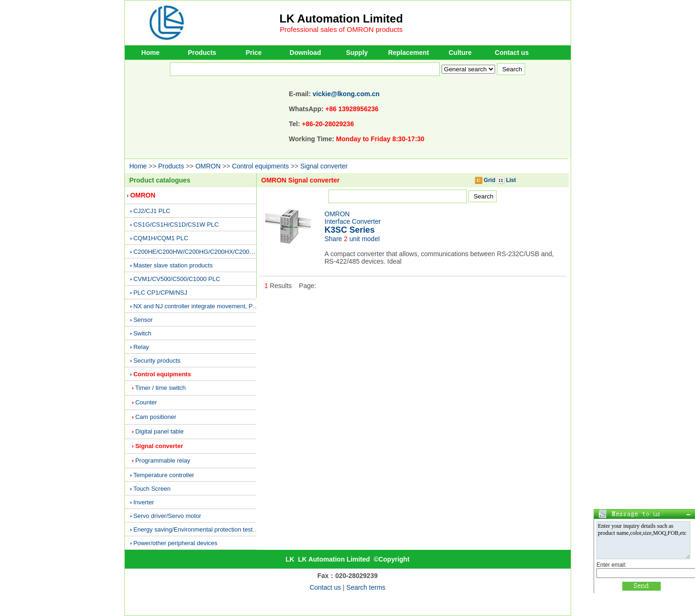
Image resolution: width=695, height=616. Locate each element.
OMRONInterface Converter (353, 222)
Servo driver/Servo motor (167, 516)
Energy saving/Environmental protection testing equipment (212, 529)
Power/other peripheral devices (175, 543)
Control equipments (260, 166)
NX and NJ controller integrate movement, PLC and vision (211, 306)
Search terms (366, 587)
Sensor (143, 320)
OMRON (208, 166)
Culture (460, 53)
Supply (357, 53)
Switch (142, 333)
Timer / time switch (160, 388)
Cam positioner (156, 417)
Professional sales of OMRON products (341, 29)
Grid (485, 180)
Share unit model (352, 239)
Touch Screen (152, 489)
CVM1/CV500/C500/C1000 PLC (177, 279)
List (507, 180)
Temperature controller (164, 475)
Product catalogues (160, 180)
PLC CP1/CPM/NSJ (160, 293)
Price (253, 53)
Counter (146, 402)
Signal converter (324, 166)
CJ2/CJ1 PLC (152, 211)
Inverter (144, 502)
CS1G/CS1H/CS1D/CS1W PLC (176, 224)
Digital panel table (159, 431)
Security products (157, 361)
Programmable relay (163, 460)
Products (202, 53)
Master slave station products (173, 265)
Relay (141, 347)
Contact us (512, 53)
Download (305, 53)
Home (150, 53)
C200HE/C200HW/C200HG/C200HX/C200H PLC (200, 252)
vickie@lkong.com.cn (346, 94)
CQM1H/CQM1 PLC (161, 238)
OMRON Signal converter (301, 180)
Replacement (409, 53)
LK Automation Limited (341, 19)
